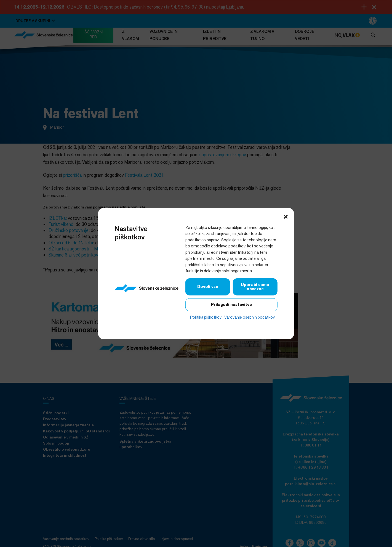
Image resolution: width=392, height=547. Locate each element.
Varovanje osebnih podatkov (250, 317)
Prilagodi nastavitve (231, 304)
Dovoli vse (208, 287)
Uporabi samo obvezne (255, 286)
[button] (286, 216)
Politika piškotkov (206, 317)
